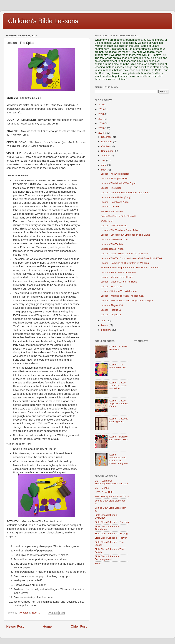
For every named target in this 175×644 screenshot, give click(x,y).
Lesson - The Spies (111, 188)
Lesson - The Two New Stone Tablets (121, 230)
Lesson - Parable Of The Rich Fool (118, 438)
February (106, 330)
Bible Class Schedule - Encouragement (107, 558)
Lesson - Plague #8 (111, 315)
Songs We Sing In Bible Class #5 (118, 216)
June (104, 165)
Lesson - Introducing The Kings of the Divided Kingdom (118, 459)
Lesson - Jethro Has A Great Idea (119, 272)
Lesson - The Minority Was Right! (118, 183)
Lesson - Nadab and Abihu (115, 202)
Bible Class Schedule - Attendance (107, 528)
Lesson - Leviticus (110, 207)
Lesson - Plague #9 (111, 310)
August (105, 156)
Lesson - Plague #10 (112, 305)
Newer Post (15, 626)
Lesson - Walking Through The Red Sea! (122, 296)
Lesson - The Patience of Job (118, 366)
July (104, 160)
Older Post (79, 626)
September (107, 151)
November (107, 142)
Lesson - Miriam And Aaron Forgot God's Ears (125, 193)
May (104, 170)
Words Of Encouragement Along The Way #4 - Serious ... (131, 268)
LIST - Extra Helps (104, 492)
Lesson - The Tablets (112, 244)
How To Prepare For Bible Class (112, 496)
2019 (101, 109)
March (105, 325)
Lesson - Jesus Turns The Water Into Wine (118, 385)
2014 (101, 133)
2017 (101, 119)
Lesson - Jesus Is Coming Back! (119, 420)
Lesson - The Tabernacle (114, 226)
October (106, 146)
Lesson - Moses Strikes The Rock (119, 282)
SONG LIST (107, 221)
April (104, 321)
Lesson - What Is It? (111, 287)
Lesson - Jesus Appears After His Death (119, 404)
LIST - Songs (102, 488)
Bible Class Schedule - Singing (111, 534)
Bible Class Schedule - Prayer (111, 538)
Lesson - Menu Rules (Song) (116, 197)
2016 (101, 123)
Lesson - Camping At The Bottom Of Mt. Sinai (125, 263)
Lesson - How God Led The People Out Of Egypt (127, 301)
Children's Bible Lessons (43, 21)
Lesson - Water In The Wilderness (119, 291)
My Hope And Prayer (112, 211)
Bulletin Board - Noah (112, 249)
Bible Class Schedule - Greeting (112, 522)
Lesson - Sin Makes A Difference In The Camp (125, 235)
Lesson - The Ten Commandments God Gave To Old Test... (132, 258)
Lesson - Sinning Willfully (114, 178)
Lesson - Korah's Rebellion (115, 174)
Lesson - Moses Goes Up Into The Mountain (124, 254)
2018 (101, 114)
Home (47, 626)
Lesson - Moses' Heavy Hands (117, 277)
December (107, 137)
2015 (101, 128)
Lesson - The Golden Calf (114, 239)
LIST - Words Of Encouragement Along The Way (112, 482)
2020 (101, 105)
